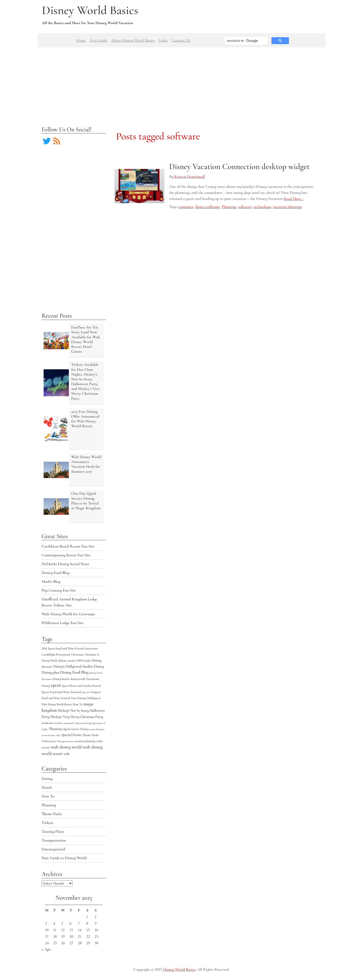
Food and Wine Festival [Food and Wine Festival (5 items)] (56, 698)
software (245, 207)
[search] (246, 41)
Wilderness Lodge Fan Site (63, 623)
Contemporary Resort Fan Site (66, 555)
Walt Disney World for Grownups (68, 614)
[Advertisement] (181, 83)
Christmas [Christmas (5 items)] (77, 655)
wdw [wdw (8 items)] (67, 754)
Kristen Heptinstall (190, 176)
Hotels (47, 787)
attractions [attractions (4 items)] (92, 648)
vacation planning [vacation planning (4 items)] (85, 741)
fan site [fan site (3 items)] (86, 692)
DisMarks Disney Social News (65, 564)
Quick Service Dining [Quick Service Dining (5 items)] (76, 729)
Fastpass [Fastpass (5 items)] (96, 692)
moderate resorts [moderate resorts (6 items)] (52, 723)
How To (48, 796)
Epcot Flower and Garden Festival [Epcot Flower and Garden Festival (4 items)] (81, 686)
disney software (208, 207)
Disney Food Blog (55, 573)
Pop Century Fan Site (59, 590)
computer (186, 207)
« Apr (46, 949)
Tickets (47, 823)
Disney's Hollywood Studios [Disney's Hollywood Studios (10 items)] (73, 666)
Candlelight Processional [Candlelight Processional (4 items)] (56, 655)
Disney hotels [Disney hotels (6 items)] (61, 679)
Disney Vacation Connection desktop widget (239, 167)
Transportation (54, 840)
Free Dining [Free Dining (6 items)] (79, 698)
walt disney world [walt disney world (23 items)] (66, 747)
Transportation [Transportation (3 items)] (65, 741)
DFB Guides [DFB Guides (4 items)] (84, 661)
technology (262, 207)
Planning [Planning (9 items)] (55, 729)
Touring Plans (53, 831)
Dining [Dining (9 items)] (97, 660)
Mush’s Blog (51, 582)
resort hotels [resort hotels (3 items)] (48, 735)
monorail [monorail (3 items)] (69, 723)
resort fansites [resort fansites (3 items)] (97, 729)
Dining (47, 779)
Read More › (293, 199)
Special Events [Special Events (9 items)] (71, 735)
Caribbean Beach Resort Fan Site (68, 546)
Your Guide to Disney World (64, 858)
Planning (49, 805)
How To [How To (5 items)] (78, 704)
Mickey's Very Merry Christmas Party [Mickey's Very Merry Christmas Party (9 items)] (77, 717)
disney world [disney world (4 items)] (78, 679)
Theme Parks (52, 814)
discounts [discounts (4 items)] (47, 667)
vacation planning (287, 207)
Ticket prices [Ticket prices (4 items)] (49, 741)
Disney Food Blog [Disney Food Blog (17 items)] (74, 672)
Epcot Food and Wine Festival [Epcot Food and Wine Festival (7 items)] (61, 692)
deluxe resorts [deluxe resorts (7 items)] (67, 661)
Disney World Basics (90, 10)
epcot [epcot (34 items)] (56, 685)
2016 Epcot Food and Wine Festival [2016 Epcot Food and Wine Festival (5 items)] (63, 648)
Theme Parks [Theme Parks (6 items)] (90, 735)
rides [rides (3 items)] (58, 735)
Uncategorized (53, 849)
